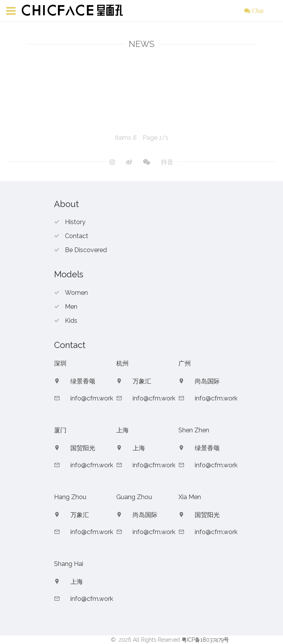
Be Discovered (86, 250)
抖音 (167, 162)
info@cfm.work (92, 398)
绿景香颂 (83, 381)
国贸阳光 (83, 448)
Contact (77, 236)
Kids (71, 321)
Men (71, 307)
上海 (139, 448)
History (75, 222)
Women (76, 293)
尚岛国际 (207, 381)
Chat (257, 10)
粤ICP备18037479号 (205, 640)
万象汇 (142, 381)
